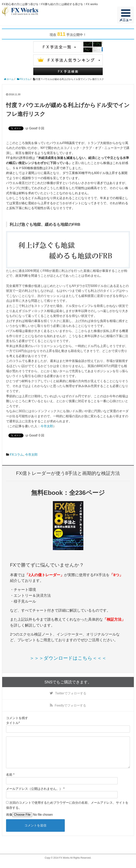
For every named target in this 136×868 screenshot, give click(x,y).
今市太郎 (47, 426)
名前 (9, 781)
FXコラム (16, 455)
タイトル (12, 723)
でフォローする (71, 693)
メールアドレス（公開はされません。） (34, 795)
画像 (9, 821)
